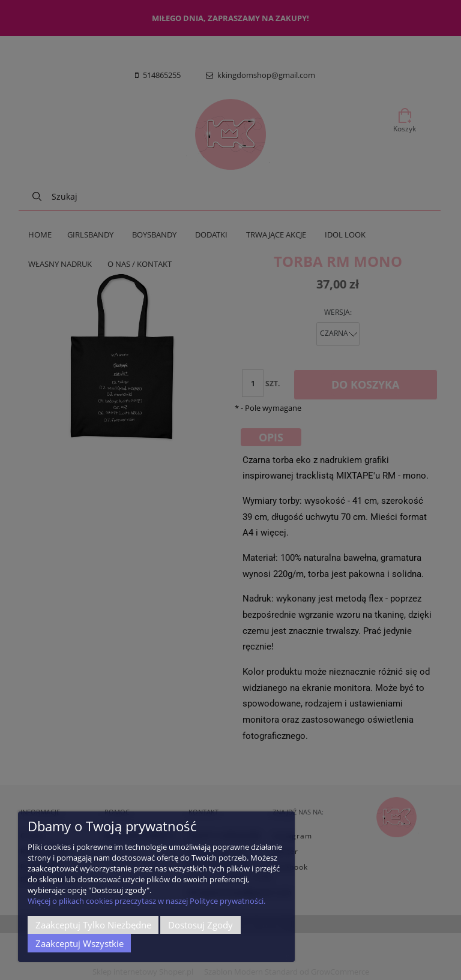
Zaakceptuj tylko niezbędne (93, 925)
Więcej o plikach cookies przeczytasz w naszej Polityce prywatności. (146, 901)
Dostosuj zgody (200, 925)
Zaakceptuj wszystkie (80, 943)
